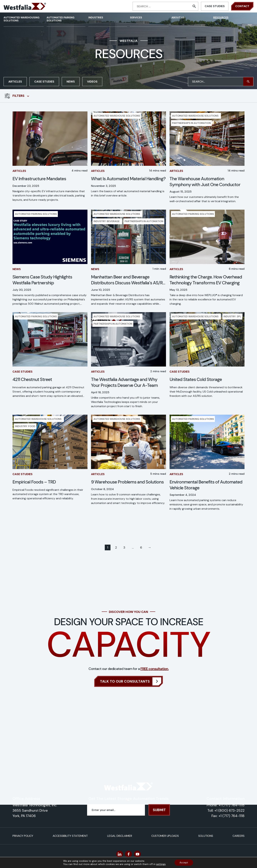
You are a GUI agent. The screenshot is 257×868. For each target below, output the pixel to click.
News (71, 82)
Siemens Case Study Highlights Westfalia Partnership (42, 280)
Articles (15, 82)
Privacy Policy (23, 836)
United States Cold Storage (196, 380)
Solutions (206, 836)
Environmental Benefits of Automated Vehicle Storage (206, 485)
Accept (184, 862)
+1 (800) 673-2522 (229, 810)
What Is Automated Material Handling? (128, 179)
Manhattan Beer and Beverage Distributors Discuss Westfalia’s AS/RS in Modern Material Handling (128, 280)
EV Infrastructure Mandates (39, 179)
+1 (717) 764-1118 (231, 816)
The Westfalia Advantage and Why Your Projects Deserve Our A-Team (124, 382)
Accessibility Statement (70, 836)
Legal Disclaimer (120, 836)
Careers (239, 836)
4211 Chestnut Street (32, 380)
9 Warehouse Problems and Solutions (127, 482)
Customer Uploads (165, 836)
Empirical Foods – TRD (34, 482)
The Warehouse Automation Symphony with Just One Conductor (205, 182)
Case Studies (215, 6)
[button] (248, 82)
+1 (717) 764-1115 (231, 805)
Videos (92, 82)
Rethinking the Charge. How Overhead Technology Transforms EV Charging (206, 280)
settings (161, 864)
